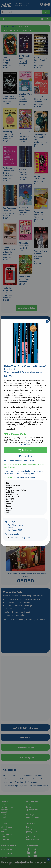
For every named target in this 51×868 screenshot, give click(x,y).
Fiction (10, 528)
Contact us (9, 478)
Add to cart (25, 450)
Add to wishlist (25, 456)
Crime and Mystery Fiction (20, 537)
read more (26, 444)
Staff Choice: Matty (16, 525)
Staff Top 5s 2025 (15, 530)
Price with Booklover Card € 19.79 (19, 460)
